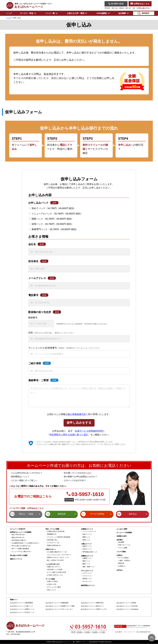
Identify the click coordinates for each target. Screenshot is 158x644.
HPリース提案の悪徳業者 (20, 549)
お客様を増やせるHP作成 (56, 531)
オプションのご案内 (54, 587)
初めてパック (87, 534)
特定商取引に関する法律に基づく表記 (69, 435)
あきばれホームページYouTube (127, 606)
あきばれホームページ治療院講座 (57, 603)
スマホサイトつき (53, 543)
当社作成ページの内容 (55, 570)
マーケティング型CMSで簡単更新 (59, 537)
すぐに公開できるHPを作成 (57, 572)
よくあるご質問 (122, 529)
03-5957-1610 (116, 4)
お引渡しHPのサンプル (55, 575)
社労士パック (87, 549)
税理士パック (87, 546)
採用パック (86, 540)
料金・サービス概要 (52, 529)
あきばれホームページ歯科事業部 (21, 603)
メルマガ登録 (121, 552)
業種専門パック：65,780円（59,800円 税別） (53, 229)
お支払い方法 (52, 584)
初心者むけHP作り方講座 (19, 556)
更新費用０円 (52, 534)
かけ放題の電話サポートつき (57, 552)
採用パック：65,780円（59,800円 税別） (51, 224)
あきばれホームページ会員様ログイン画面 (60, 606)
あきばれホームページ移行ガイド (92, 606)
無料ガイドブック (16, 559)
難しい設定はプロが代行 (55, 560)
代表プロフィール (124, 545)
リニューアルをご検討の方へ (21, 552)
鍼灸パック (86, 564)
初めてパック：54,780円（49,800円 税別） (52, 208)
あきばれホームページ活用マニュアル (94, 609)
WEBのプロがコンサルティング (58, 558)
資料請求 (121, 563)
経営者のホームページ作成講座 (21, 532)
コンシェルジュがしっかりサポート (59, 555)
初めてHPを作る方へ (19, 535)
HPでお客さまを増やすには (21, 546)
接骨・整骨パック (89, 567)
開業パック (86, 537)
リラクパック (87, 576)
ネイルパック (87, 581)
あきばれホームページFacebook (127, 609)
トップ (9, 13)
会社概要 (121, 542)
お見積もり (122, 566)
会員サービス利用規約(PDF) (89, 431)
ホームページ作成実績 (124, 533)
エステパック (87, 573)
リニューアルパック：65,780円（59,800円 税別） (56, 214)
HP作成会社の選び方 (19, 540)
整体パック (86, 561)
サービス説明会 (123, 558)
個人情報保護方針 (77, 414)
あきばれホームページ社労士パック (22, 612)
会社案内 (119, 632)
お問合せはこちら (140, 4)
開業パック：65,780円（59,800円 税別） (51, 219)
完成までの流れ (52, 581)
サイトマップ (129, 632)
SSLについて (52, 590)
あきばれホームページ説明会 (126, 603)
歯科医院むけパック (88, 585)
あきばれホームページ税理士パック (22, 609)
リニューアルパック (89, 531)
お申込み (120, 570)
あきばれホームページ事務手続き (92, 603)
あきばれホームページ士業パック (21, 606)
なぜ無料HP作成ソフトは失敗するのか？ (26, 543)
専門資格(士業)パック (90, 552)
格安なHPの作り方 (18, 538)
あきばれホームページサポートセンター (59, 609)
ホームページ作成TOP (18, 529)
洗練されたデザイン (54, 567)
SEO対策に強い (53, 540)
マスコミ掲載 (123, 548)
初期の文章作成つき (54, 546)
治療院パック (87, 558)
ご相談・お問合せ (124, 561)
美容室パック (87, 579)
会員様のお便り (122, 536)
